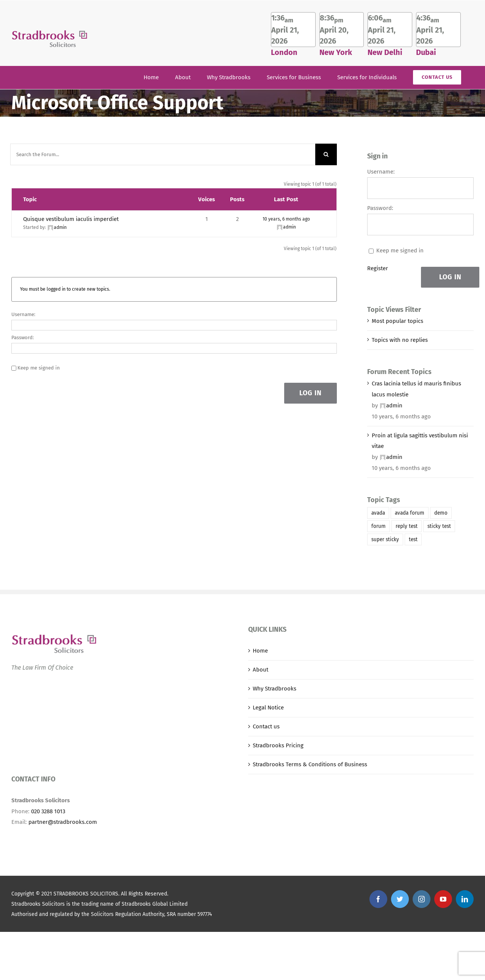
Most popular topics (397, 321)
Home (260, 651)
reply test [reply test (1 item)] (407, 526)
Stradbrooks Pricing (278, 745)
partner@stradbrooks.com (63, 822)
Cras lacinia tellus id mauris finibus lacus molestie (416, 389)
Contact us (266, 726)
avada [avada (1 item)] (378, 513)
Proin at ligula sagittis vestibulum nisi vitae (420, 441)
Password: (23, 337)
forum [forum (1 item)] (379, 526)
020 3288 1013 (48, 811)
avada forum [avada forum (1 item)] (410, 513)
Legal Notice (268, 708)
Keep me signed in (39, 368)
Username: (23, 314)
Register (378, 268)
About (260, 670)
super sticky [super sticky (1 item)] (385, 539)
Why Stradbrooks (275, 689)
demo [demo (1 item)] (441, 513)
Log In (311, 393)
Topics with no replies (400, 340)
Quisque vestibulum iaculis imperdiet (71, 219)
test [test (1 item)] (413, 539)
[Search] (326, 154)
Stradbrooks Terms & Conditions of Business (310, 764)
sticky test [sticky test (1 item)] (439, 526)
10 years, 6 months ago (286, 219)
